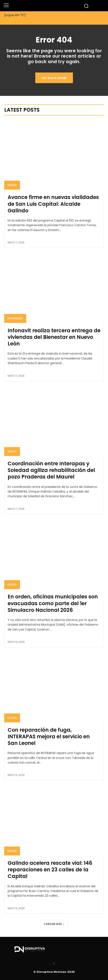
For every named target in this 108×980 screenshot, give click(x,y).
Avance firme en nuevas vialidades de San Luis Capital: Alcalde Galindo (53, 204)
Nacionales (15, 318)
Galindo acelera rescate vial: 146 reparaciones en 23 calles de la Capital (50, 870)
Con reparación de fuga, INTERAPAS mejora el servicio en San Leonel (49, 736)
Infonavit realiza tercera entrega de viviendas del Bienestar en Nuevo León (54, 337)
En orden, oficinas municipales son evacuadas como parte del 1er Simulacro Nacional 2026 (53, 603)
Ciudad (12, 185)
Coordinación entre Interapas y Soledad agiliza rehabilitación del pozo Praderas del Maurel (51, 470)
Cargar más (54, 924)
